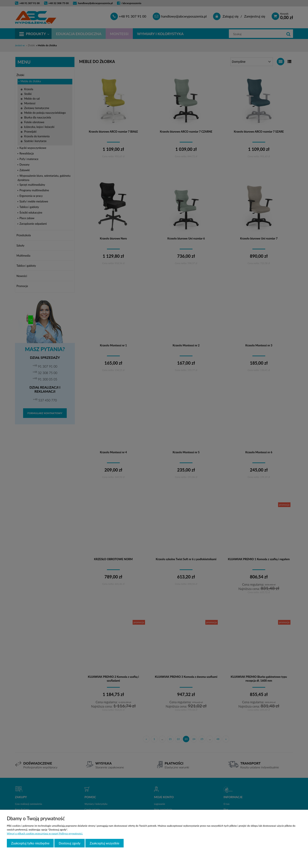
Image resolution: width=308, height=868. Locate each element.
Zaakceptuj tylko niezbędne (30, 843)
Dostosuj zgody (70, 843)
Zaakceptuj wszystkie (104, 843)
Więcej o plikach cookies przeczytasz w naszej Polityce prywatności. (45, 833)
